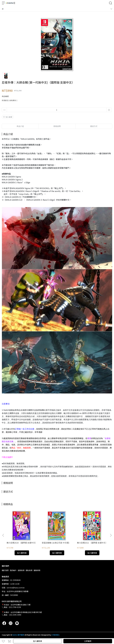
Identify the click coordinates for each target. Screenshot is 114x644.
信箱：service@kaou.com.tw (13, 588)
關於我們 (5, 570)
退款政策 (21, 570)
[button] (111, 535)
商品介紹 (20, 126)
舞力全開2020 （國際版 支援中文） (22, 543)
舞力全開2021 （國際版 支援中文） (92, 543)
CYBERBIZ (55, 635)
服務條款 (37, 570)
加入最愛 (8, 117)
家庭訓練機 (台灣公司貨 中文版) (56, 543)
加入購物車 (38, 641)
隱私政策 (29, 570)
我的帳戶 (13, 570)
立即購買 (88, 641)
